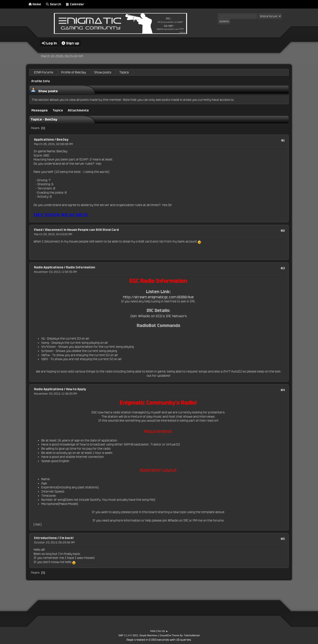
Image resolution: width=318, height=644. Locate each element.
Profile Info (41, 81)
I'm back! (66, 538)
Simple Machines (148, 635)
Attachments (78, 110)
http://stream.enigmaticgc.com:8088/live (158, 297)
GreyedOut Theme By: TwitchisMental (180, 635)
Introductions (45, 538)
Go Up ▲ (163, 631)
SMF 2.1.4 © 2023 (128, 635)
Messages (40, 110)
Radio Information (81, 267)
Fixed (38, 230)
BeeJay (62, 139)
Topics (58, 110)
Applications (44, 139)
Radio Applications (49, 267)
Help (153, 631)
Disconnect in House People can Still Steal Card (82, 230)
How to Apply (76, 389)
